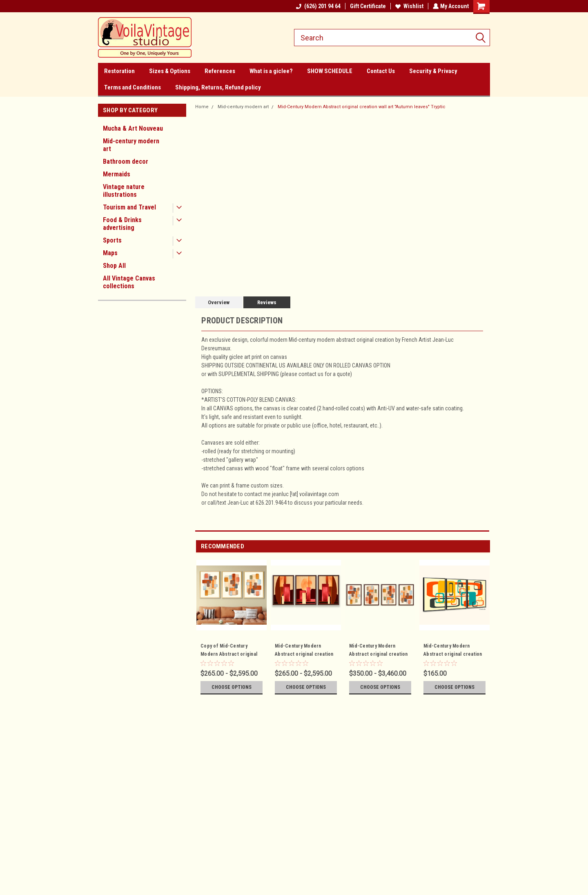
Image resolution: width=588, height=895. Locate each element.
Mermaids (117, 174)
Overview (219, 302)
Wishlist (409, 6)
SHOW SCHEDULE (330, 71)
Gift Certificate (367, 6)
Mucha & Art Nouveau (133, 128)
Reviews (267, 302)
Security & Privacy (433, 71)
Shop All (114, 266)
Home (202, 107)
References (220, 71)
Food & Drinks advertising (122, 224)
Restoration (119, 71)
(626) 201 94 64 (317, 6)
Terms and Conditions (133, 87)
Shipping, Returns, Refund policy (218, 87)
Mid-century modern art (131, 145)
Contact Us (381, 71)
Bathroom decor (126, 161)
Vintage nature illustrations (124, 191)
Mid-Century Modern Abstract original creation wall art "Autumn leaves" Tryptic (362, 107)
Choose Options (232, 687)
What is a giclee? (271, 71)
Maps (110, 253)
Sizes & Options (170, 71)
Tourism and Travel (129, 207)
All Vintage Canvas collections (129, 282)
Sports (112, 240)
